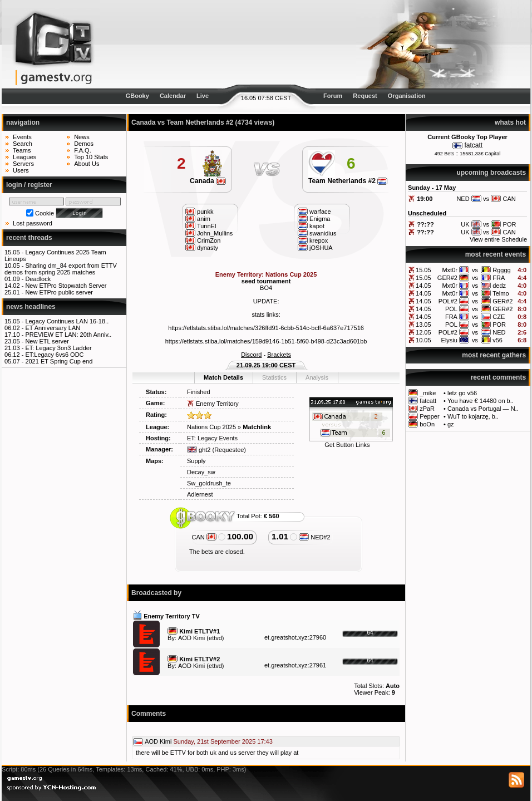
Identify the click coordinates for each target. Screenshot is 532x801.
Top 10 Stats (91, 157)
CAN (204, 537)
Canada (208, 181)
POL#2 (448, 301)
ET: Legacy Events (212, 438)
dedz (499, 286)
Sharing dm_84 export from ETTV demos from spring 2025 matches (61, 269)
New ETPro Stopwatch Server (66, 286)
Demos (84, 144)
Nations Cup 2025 (211, 427)
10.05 (423, 340)
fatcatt (473, 145)
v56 (497, 340)
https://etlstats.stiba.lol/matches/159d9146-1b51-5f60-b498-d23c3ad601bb (266, 341)
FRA (499, 278)
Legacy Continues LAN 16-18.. (67, 321)
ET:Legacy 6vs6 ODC (54, 355)
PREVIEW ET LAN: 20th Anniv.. (68, 335)
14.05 (423, 286)
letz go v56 (462, 393)
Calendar (173, 96)
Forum (333, 96)
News (82, 137)
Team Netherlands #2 (348, 181)
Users (21, 170)
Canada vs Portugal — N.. (483, 409)
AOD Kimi (191, 638)
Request (365, 96)
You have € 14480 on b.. (481, 401)
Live (203, 96)
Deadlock (38, 279)
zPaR (427, 409)
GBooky (137, 96)
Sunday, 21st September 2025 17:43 (223, 741)
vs (475, 270)
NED (499, 332)
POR (499, 325)
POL (451, 309)
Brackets (279, 355)
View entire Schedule (498, 239)
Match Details (223, 377)
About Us (87, 164)
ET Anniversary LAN (53, 328)
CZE (499, 317)
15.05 (423, 270)
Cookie (45, 213)
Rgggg (501, 270)
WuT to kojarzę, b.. (473, 416)
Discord (251, 355)
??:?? (425, 224)
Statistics (274, 377)
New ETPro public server (59, 292)
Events (22, 137)
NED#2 (315, 537)
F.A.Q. (83, 150)
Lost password (33, 223)
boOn (427, 424)
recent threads (29, 238)
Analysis (317, 377)
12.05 (423, 332)
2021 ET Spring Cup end (59, 361)
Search (23, 144)
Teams (22, 150)
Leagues (24, 157)
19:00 (425, 199)
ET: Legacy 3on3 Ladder (58, 348)
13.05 (423, 325)
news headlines (31, 307)
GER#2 (447, 278)
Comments (149, 714)
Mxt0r (450, 270)
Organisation (407, 96)
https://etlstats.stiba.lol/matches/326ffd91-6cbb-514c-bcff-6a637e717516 (266, 328)
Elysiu (449, 340)
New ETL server (47, 341)
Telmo (501, 293)
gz (451, 424)
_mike (428, 393)
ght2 (199, 450)
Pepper (429, 416)
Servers (23, 164)
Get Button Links (347, 445)
